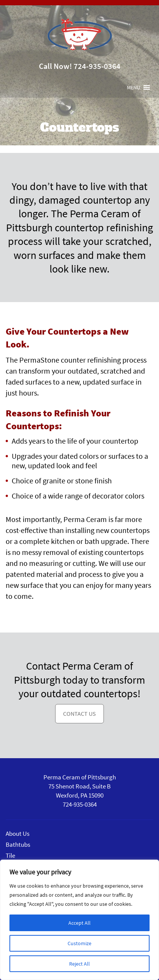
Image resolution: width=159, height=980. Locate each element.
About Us (18, 834)
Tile (10, 855)
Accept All (79, 923)
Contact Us (79, 714)
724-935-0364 (97, 66)
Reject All (79, 964)
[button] (134, 87)
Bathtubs (18, 844)
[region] (79, 920)
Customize (79, 943)
